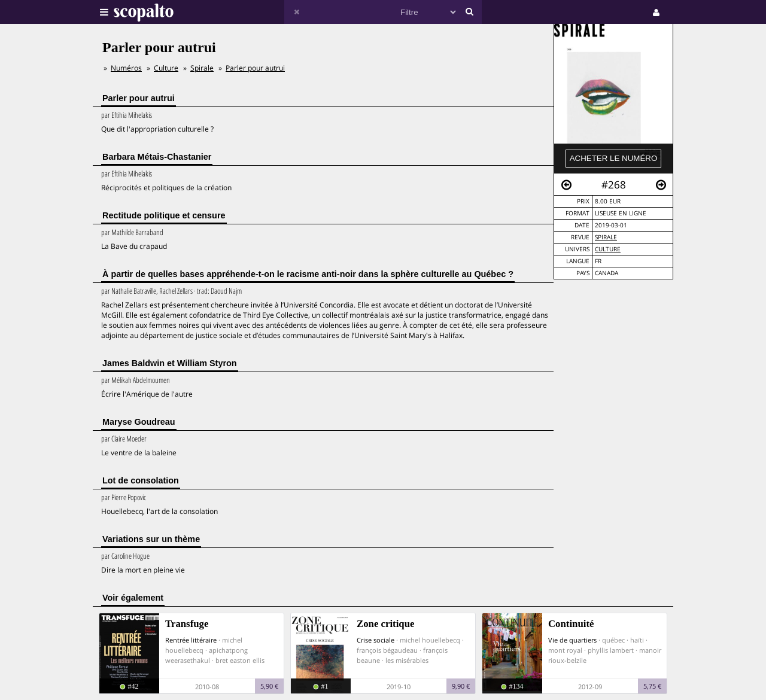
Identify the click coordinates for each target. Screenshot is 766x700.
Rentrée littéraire (191, 640)
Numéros (126, 68)
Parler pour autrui (255, 68)
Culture (608, 249)
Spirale (606, 237)
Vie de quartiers (572, 640)
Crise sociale (376, 640)
